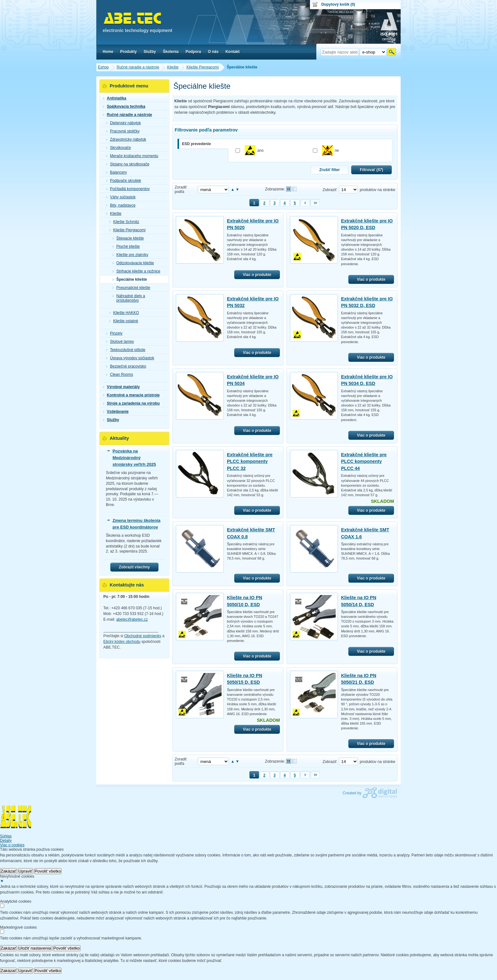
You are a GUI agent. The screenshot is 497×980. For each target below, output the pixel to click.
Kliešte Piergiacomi (127, 230)
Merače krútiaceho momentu (132, 156)
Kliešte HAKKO (124, 313)
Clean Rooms (120, 375)
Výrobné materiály (121, 387)
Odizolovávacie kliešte (133, 263)
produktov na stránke (378, 190)
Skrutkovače (119, 148)
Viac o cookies (12, 845)
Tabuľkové (294, 189)
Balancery (116, 172)
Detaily (6, 841)
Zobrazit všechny (134, 567)
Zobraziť (330, 190)
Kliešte (114, 214)
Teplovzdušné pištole (126, 350)
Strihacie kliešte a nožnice (136, 271)
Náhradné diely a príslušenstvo (129, 298)
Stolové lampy (120, 342)
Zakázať (8, 871)
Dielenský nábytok (123, 123)
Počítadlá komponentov (128, 189)
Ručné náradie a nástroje (128, 115)
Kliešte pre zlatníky (130, 255)
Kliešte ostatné (124, 321)
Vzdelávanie (116, 412)
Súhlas (6, 836)
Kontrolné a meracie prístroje (131, 395)
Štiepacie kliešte (128, 238)
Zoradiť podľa (181, 189)
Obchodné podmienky (143, 636)
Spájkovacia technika (124, 106)
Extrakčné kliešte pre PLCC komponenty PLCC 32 (250, 461)
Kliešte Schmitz (124, 222)
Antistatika (115, 98)
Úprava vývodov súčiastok (130, 358)
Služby (111, 420)
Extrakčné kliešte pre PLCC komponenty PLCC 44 (364, 461)
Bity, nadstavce (121, 205)
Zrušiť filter (329, 170)
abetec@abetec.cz (132, 619)
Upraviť (25, 871)
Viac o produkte (257, 275)
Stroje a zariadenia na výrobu (131, 403)
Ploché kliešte (126, 247)
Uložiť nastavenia (35, 948)
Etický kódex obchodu (122, 642)
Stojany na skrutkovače (128, 164)
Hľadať (392, 52)
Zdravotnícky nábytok (126, 139)
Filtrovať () (371, 170)
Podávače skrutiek (124, 181)
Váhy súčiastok (121, 197)
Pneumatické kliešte (131, 288)
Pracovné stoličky (123, 131)
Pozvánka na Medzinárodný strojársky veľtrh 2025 (134, 458)
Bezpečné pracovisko (126, 366)
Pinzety (114, 333)
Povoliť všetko (48, 871)
